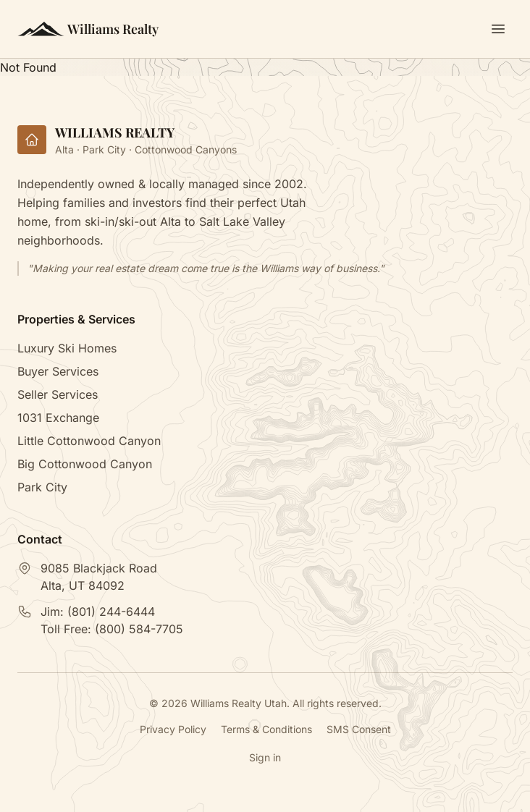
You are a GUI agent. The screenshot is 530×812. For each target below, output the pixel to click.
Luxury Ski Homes (67, 348)
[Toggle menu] (498, 29)
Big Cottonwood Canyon (85, 464)
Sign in (265, 757)
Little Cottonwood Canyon (89, 441)
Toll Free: (112, 629)
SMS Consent (359, 729)
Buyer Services (58, 371)
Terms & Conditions (266, 729)
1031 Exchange (58, 418)
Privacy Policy (173, 729)
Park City (42, 487)
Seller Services (58, 394)
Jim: (98, 612)
